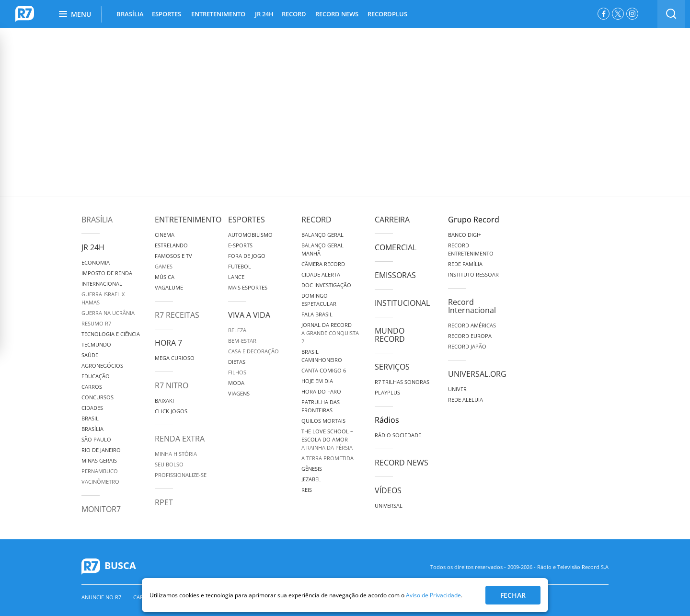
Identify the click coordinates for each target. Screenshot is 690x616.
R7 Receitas (177, 315)
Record (316, 220)
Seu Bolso (169, 464)
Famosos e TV (173, 256)
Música (165, 277)
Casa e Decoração (253, 351)
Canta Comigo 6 (324, 370)
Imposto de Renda (107, 273)
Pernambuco (100, 471)
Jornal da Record (327, 325)
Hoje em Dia (317, 381)
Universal (389, 506)
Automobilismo (250, 235)
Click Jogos (171, 411)
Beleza (237, 330)
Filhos (237, 372)
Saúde (90, 355)
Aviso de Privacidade (433, 595)
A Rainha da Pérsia (327, 447)
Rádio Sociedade (398, 435)
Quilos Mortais (323, 421)
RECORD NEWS (337, 14)
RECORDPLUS (387, 14)
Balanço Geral (322, 235)
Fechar (513, 595)
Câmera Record (323, 264)
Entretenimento (188, 220)
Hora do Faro (321, 391)
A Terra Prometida (328, 458)
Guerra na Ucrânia (108, 313)
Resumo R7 (96, 323)
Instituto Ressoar (473, 274)
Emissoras (395, 275)
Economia (96, 262)
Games (164, 266)
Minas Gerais (99, 460)
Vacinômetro (100, 482)
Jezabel (311, 479)
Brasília (97, 220)
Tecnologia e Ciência (111, 334)
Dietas (237, 362)
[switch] (671, 14)
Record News (402, 463)
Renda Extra (180, 439)
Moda (236, 383)
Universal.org (477, 374)
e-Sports (240, 245)
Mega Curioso (175, 358)
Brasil (90, 418)
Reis (307, 490)
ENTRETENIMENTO (218, 14)
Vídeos (388, 490)
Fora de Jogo (247, 256)
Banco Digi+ (465, 235)
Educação (96, 376)
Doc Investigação (326, 285)
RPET (164, 502)
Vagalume (169, 287)
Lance (236, 277)
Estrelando (171, 245)
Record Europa (470, 336)
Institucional (402, 303)
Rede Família (465, 264)
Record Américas (472, 325)
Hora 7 (168, 343)
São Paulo (96, 439)
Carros (92, 387)
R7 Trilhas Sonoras (402, 382)
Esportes (247, 220)
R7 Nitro (172, 385)
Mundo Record (390, 335)
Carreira (392, 220)
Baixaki (164, 401)
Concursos (98, 397)
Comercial (396, 247)
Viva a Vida (249, 315)
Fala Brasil (317, 314)
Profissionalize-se (181, 475)
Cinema (165, 235)
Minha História (176, 454)
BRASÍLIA (130, 14)
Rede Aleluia (466, 400)
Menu (75, 14)
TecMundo (96, 344)
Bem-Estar (242, 341)
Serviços (392, 367)
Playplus (387, 392)
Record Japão (467, 346)
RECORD (294, 14)
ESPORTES (167, 14)
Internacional (102, 284)
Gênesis (312, 469)
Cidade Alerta (321, 274)
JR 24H (264, 14)
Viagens (239, 393)
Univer (457, 389)
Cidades (92, 408)
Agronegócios (102, 366)
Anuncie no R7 (101, 597)
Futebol (240, 266)
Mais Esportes (248, 287)
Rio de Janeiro (101, 450)
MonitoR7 (101, 509)
